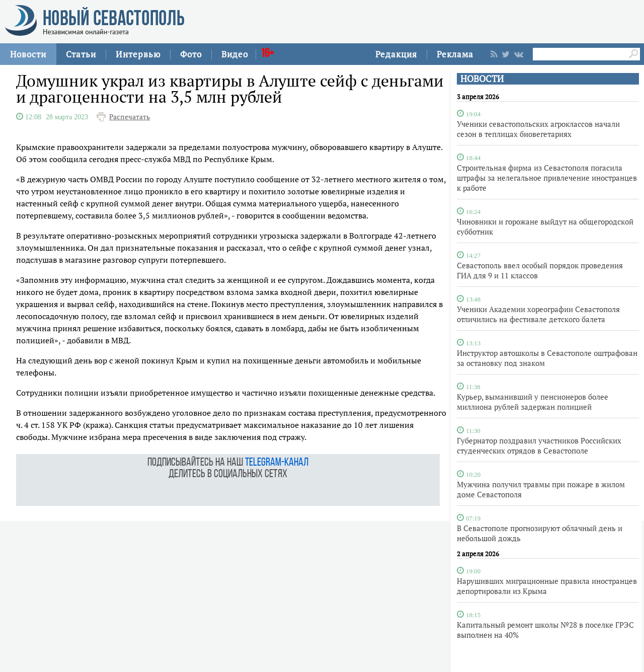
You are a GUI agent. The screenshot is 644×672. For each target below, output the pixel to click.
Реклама (455, 54)
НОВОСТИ (482, 79)
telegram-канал (277, 463)
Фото (191, 54)
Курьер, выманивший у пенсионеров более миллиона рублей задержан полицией (533, 402)
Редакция (396, 54)
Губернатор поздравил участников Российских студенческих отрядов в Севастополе (539, 445)
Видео (235, 54)
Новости (28, 54)
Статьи (81, 54)
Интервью (138, 54)
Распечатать (130, 117)
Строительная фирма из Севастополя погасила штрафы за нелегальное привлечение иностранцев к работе (547, 178)
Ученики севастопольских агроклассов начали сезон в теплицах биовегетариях (538, 129)
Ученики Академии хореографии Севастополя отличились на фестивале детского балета (538, 314)
